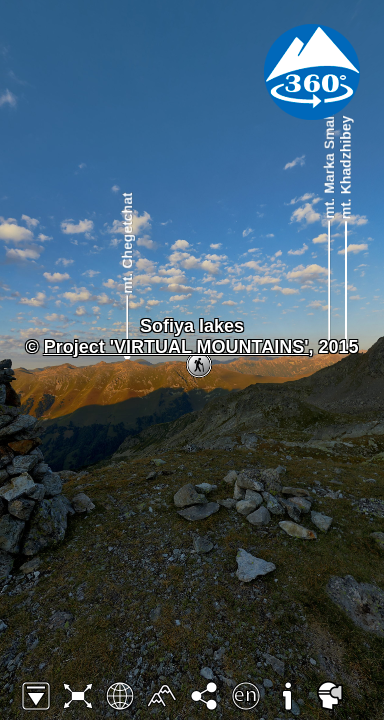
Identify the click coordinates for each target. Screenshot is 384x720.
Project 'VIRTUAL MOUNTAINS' (176, 347)
